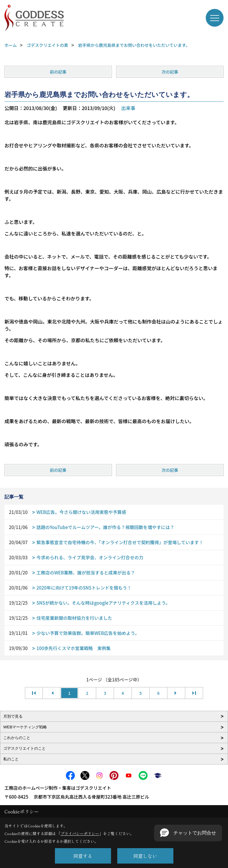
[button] (188, 833)
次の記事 (170, 72)
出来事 (128, 108)
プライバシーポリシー (80, 833)
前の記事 (58, 72)
